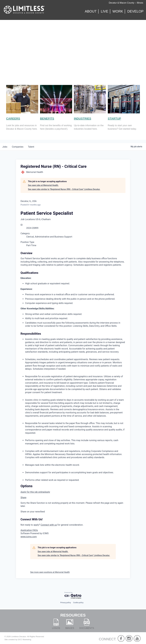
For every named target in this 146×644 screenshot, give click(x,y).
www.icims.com (29, 537)
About (91, 11)
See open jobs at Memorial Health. (43, 185)
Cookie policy (78, 603)
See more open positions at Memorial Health (50, 572)
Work (118, 11)
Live (105, 11)
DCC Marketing (24, 640)
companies (18, 147)
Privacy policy (66, 603)
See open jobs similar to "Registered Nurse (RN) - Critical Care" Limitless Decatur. (64, 189)
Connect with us (49, 525)
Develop (135, 11)
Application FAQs (29, 530)
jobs (5, 147)
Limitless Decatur (19, 637)
